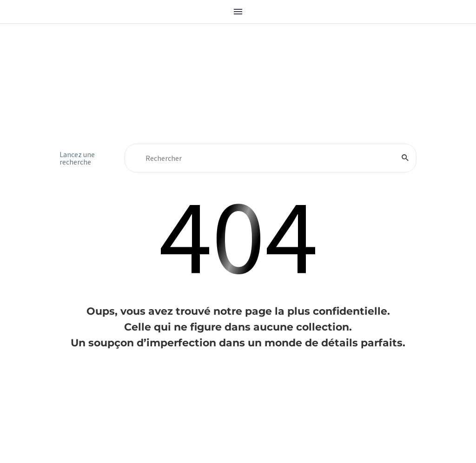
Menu (238, 12)
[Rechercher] (271, 158)
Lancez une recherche (77, 158)
